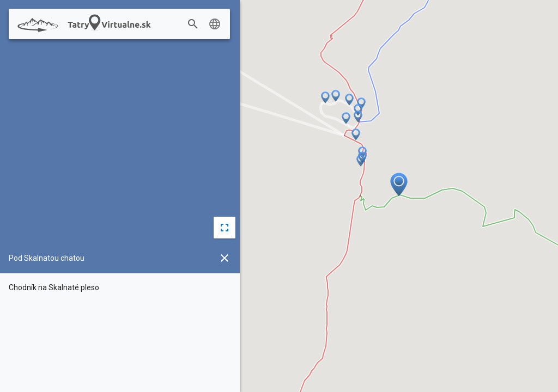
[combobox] (206, 24)
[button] (346, 119)
